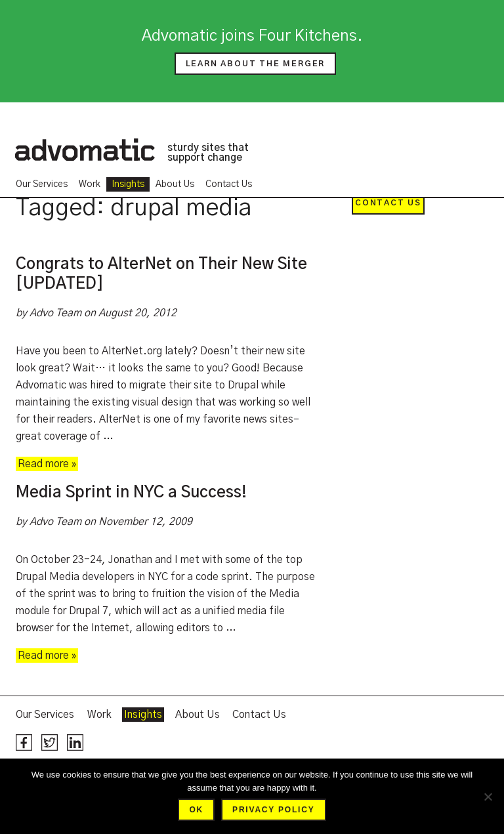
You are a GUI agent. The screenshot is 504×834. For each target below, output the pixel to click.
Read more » (47, 464)
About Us (175, 184)
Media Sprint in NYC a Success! (131, 493)
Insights (128, 184)
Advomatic (85, 150)
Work (90, 184)
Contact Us (229, 184)
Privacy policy (273, 810)
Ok (196, 810)
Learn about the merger (256, 64)
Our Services (42, 184)
